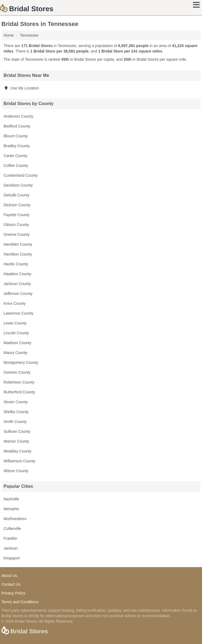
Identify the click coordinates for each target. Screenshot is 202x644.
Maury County (15, 353)
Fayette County (17, 215)
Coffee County (16, 166)
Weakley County (18, 451)
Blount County (16, 136)
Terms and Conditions (20, 602)
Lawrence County (19, 313)
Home (9, 35)
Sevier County (16, 402)
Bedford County (17, 126)
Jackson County (17, 284)
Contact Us (11, 584)
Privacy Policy (13, 593)
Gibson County (16, 225)
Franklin (10, 538)
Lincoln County (16, 333)
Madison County (17, 343)
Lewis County (15, 323)
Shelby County (16, 412)
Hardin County (16, 264)
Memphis (11, 509)
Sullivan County (17, 431)
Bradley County (17, 146)
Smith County (15, 422)
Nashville (11, 499)
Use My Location (21, 88)
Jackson (11, 548)
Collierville (12, 529)
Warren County (16, 441)
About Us (9, 576)
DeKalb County (16, 195)
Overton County (17, 372)
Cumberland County (21, 175)
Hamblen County (18, 244)
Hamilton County (18, 254)
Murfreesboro (15, 519)
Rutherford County (19, 392)
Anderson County (18, 116)
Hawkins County (17, 274)
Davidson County (18, 185)
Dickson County (17, 205)
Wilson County (16, 471)
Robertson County (19, 382)
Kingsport (12, 558)
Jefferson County (18, 294)
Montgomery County (21, 362)
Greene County (17, 234)
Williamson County (19, 461)
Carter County (15, 156)
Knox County (15, 303)
